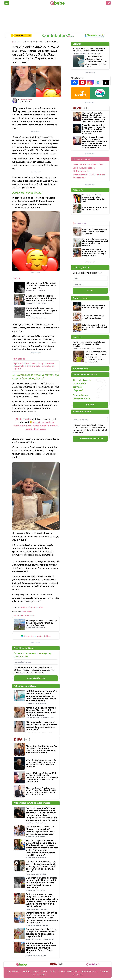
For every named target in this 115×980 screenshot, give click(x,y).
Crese (76, 165)
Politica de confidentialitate (69, 971)
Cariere (45, 971)
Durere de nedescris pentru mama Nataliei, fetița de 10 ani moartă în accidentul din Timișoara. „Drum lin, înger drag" (41, 948)
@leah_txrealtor (23, 419)
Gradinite (85, 165)
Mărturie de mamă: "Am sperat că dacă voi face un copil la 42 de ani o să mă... (41, 286)
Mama (19, 42)
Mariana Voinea (27, 99)
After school (97, 165)
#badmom (18, 426)
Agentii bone (79, 178)
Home (14, 42)
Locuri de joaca (87, 168)
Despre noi (104, 971)
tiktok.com (24, 607)
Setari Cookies (78, 975)
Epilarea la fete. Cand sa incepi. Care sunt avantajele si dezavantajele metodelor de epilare (34, 366)
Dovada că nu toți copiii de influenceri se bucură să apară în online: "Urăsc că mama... (41, 298)
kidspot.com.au (26, 611)
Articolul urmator (24, 616)
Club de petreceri (81, 171)
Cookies (53, 971)
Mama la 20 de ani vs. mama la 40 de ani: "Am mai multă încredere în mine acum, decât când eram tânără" (41, 711)
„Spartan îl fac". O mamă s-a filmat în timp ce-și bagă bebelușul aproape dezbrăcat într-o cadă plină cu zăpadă (41, 830)
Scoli (75, 168)
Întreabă (90, 405)
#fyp (35, 422)
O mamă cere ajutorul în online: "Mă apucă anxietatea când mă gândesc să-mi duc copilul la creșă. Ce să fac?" (42, 933)
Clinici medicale (97, 174)
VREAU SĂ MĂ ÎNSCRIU (36, 678)
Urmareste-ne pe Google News (36, 636)
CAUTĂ (90, 291)
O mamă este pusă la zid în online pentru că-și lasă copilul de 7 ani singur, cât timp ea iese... (41, 312)
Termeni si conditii (38, 975)
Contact (36, 971)
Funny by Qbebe (81, 369)
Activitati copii (80, 174)
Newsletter (26, 971)
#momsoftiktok (46, 422)
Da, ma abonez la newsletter (90, 439)
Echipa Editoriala (13, 971)
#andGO (44, 426)
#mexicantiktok (32, 426)
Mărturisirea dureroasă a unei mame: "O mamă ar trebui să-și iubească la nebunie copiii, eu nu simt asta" (41, 726)
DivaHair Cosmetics (90, 971)
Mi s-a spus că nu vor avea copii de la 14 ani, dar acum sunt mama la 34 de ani (42, 623)
